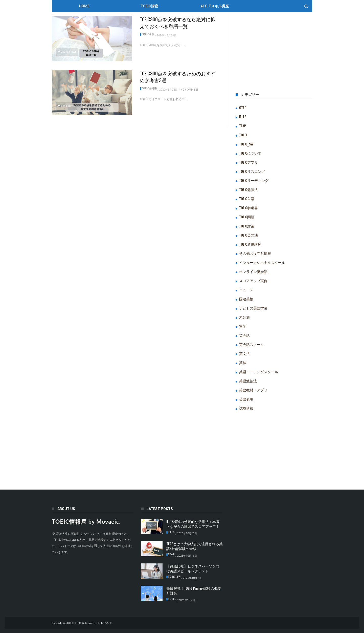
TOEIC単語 (148, 34)
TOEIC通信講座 (250, 244)
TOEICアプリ (248, 162)
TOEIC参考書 (149, 88)
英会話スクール (252, 344)
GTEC (243, 107)
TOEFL (243, 135)
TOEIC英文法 (248, 235)
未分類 (244, 317)
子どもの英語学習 (253, 308)
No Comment (189, 90)
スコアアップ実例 (253, 280)
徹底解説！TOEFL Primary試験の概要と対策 (194, 590)
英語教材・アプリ (253, 390)
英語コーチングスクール (259, 372)
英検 (243, 362)
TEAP (243, 126)
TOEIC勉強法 (248, 189)
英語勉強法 (248, 381)
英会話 (244, 335)
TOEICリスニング (252, 171)
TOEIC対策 (247, 226)
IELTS (243, 117)
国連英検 (246, 299)
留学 (243, 326)
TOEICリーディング (254, 180)
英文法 (244, 353)
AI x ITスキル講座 (215, 6)
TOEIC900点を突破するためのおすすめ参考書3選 (178, 77)
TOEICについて (250, 153)
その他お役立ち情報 (255, 253)
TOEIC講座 (149, 6)
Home (84, 6)
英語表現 (246, 399)
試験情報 (246, 408)
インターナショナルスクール (262, 262)
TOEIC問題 (247, 217)
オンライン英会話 (253, 271)
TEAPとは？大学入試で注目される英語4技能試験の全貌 (195, 546)
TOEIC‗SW (246, 144)
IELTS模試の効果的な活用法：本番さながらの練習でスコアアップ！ (193, 524)
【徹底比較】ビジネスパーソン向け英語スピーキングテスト (193, 568)
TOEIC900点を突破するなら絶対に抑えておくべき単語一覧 (178, 22)
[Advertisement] (274, 54)
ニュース (246, 290)
